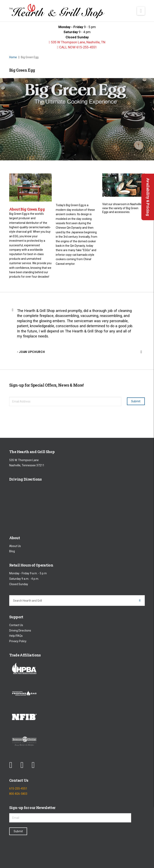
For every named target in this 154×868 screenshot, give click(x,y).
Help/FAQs (16, 636)
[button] (141, 11)
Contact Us (16, 625)
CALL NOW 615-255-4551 (77, 47)
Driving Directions (20, 631)
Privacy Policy (18, 641)
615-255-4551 (18, 789)
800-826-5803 (18, 794)
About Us (15, 546)
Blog (12, 551)
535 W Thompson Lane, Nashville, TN (77, 42)
